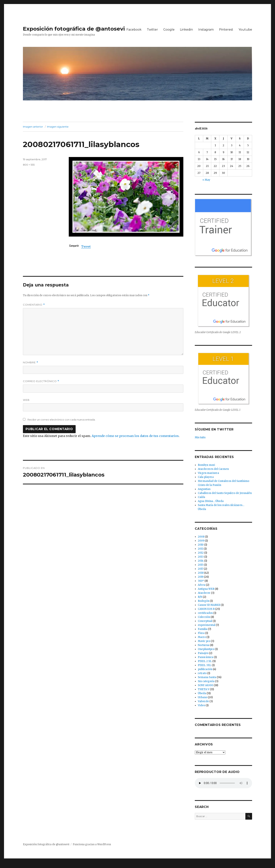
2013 (201, 557)
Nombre (31, 362)
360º (201, 581)
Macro (202, 637)
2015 (201, 565)
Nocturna (204, 645)
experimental (207, 625)
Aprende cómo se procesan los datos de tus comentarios (135, 436)
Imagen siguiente (58, 127)
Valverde (203, 701)
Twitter (152, 30)
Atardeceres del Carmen (213, 469)
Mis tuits (200, 437)
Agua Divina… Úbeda (211, 501)
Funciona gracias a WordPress (92, 844)
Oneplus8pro (206, 649)
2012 (201, 553)
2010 (201, 545)
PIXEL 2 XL (205, 661)
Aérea (202, 585)
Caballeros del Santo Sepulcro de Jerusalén (225, 493)
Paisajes (203, 653)
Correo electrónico (41, 381)
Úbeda (202, 693)
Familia (203, 629)
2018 (201, 573)
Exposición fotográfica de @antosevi (74, 29)
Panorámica (206, 657)
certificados (205, 613)
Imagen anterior (33, 127)
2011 (201, 549)
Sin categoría (206, 681)
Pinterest (226, 30)
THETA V (204, 689)
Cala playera (206, 477)
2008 (201, 537)
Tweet (86, 246)
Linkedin (186, 30)
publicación (205, 669)
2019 (201, 577)
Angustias (204, 489)
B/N (200, 597)
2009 (201, 541)
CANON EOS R (206, 609)
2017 (201, 569)
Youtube (245, 30)
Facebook (134, 30)
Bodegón (204, 601)
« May (206, 180)
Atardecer (204, 593)
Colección (204, 617)
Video (201, 705)
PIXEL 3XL (205, 665)
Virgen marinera (208, 473)
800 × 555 (29, 165)
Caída (201, 497)
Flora (201, 633)
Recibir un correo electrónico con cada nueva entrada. (61, 420)
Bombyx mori (206, 465)
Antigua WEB (206, 589)
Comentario (34, 305)
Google (169, 30)
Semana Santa (207, 677)
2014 (201, 561)
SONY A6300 (205, 685)
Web (26, 400)
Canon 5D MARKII (209, 605)
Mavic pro (204, 641)
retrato (202, 673)
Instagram (206, 30)
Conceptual (205, 621)
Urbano (203, 697)
